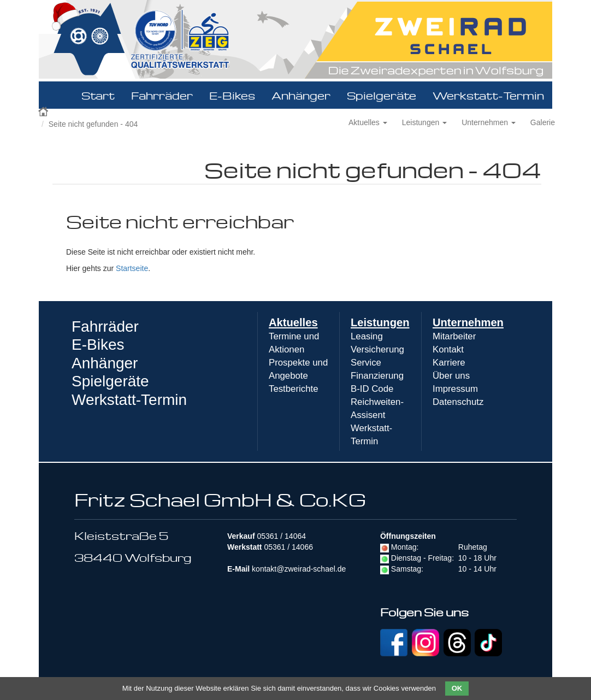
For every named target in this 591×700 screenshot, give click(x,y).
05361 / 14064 (281, 536)
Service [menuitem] (366, 363)
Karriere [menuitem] (449, 363)
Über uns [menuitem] (451, 376)
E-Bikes (232, 95)
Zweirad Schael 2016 (44, 110)
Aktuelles (368, 122)
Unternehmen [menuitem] (468, 322)
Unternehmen (489, 122)
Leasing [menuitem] (367, 336)
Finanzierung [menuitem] (377, 376)
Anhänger (301, 95)
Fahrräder (162, 95)
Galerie (543, 122)
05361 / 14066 (288, 547)
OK (457, 688)
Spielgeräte (382, 95)
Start (98, 95)
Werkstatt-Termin (488, 95)
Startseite (132, 268)
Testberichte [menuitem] (293, 389)
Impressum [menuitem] (455, 389)
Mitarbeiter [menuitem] (454, 336)
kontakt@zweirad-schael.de (299, 569)
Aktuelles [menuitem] (293, 322)
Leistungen (424, 122)
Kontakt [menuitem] (448, 349)
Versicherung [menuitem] (377, 349)
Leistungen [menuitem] (380, 322)
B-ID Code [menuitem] (372, 389)
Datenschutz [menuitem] (458, 402)
